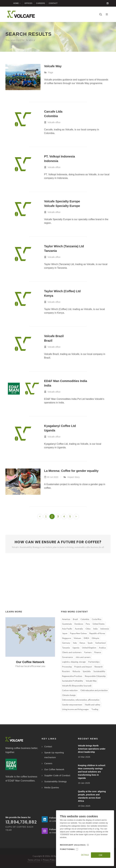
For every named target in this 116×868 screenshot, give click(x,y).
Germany (66, 643)
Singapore (67, 638)
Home (17, 3)
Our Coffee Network (30, 662)
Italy (75, 643)
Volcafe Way (53, 66)
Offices (28, 3)
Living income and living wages (75, 709)
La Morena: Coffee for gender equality (71, 471)
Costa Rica (97, 619)
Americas (66, 619)
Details (85, 855)
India (48, 385)
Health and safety (93, 705)
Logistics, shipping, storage (74, 662)
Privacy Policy (49, 860)
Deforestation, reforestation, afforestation (81, 700)
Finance (98, 652)
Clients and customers (72, 652)
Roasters (66, 671)
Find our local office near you (30, 666)
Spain (90, 643)
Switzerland (100, 643)
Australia (79, 629)
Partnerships (94, 662)
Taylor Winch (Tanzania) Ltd (64, 246)
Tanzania (50, 251)
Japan (65, 633)
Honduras (79, 624)
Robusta (76, 671)
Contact (53, 3)
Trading (95, 709)
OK (101, 855)
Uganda (50, 430)
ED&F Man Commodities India (66, 381)
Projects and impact (83, 667)
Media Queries (52, 787)
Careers (41, 3)
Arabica (102, 648)
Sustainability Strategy (55, 781)
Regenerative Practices (72, 676)
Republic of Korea (97, 633)
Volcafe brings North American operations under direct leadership (92, 749)
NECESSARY (73, 845)
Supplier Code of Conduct (57, 775)
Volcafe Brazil (54, 336)
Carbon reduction (70, 690)
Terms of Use (34, 860)
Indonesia (51, 161)
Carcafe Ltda (53, 112)
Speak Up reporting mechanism (54, 755)
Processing (67, 667)
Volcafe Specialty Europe (62, 201)
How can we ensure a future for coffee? (58, 544)
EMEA (86, 638)
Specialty (87, 671)
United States (99, 624)
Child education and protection (94, 690)
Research (99, 667)
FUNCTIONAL (67, 849)
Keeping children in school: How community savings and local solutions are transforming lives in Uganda (92, 772)
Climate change (69, 695)
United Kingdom (89, 648)
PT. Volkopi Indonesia (60, 156)
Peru (88, 624)
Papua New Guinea (78, 633)
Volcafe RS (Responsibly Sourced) (77, 686)
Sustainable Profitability (73, 681)
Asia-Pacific (67, 629)
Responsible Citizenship (95, 676)
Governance (67, 657)
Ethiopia (95, 638)
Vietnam (77, 638)
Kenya (49, 296)
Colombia (51, 116)
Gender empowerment (72, 705)
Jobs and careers (83, 657)
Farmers (88, 652)
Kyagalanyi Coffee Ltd (60, 426)
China (88, 629)
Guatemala (67, 624)
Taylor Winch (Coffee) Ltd (62, 291)
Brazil (48, 341)
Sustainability (99, 671)
